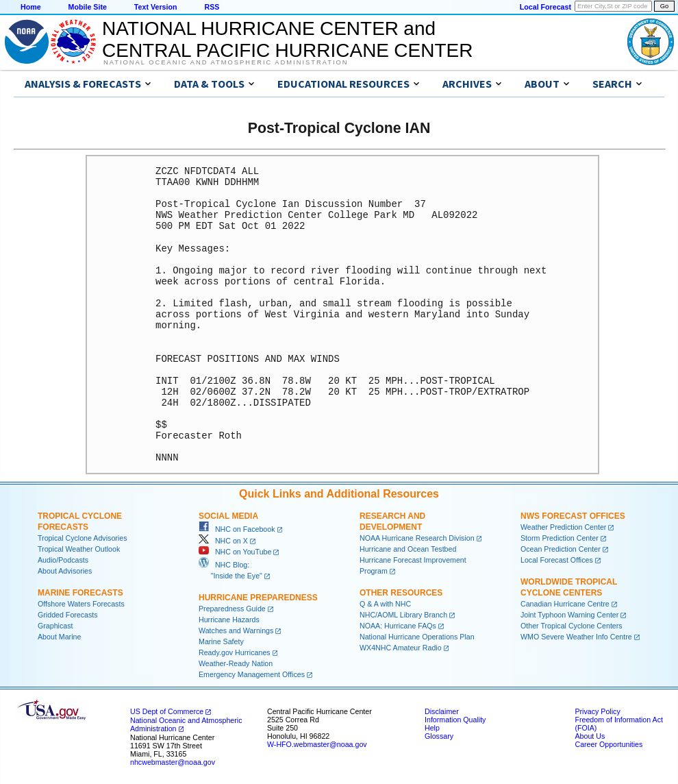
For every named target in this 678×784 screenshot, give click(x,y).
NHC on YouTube (235, 552)
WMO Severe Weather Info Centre (576, 637)
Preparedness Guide (232, 609)
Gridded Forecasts (68, 615)
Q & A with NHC (385, 604)
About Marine (59, 637)
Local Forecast (545, 7)
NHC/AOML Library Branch (403, 615)
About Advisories (65, 571)
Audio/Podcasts (63, 560)
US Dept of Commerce (167, 711)
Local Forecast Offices (557, 560)
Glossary (439, 736)
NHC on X (223, 541)
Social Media (228, 516)
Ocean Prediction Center (561, 549)
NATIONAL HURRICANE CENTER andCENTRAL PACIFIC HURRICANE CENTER (287, 39)
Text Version (156, 7)
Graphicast (55, 626)
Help (432, 728)
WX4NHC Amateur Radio (401, 648)
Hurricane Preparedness (258, 598)
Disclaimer (442, 711)
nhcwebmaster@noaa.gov (173, 762)
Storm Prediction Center (560, 538)
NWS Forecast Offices (573, 516)
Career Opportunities (608, 744)
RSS (212, 7)
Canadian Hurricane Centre (565, 604)
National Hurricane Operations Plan (417, 637)
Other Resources (401, 593)
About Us (590, 736)
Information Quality (455, 720)
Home (31, 7)
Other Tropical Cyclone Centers (572, 626)
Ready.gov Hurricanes (235, 652)
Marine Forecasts (80, 593)
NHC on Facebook (237, 529)
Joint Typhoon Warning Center (569, 615)
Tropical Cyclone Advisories (83, 538)
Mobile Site (88, 7)
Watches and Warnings (236, 630)
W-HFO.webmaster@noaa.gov (317, 744)
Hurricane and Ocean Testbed (408, 549)
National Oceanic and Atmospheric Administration (226, 62)
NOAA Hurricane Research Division (417, 538)
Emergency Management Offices (252, 674)
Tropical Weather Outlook (79, 549)
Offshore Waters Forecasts (81, 604)
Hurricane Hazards (229, 620)
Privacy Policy (597, 711)
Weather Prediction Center (563, 527)
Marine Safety (221, 641)
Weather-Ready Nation (236, 663)
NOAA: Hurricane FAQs (398, 626)
